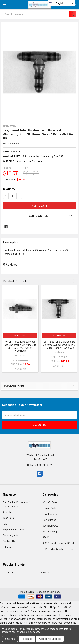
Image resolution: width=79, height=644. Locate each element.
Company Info (10, 535)
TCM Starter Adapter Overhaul (58, 549)
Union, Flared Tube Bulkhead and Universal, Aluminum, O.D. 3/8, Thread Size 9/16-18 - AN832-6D (20, 346)
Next (74, 281)
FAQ (5, 524)
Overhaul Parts (50, 525)
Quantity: (10, 189)
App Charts (9, 512)
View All (45, 572)
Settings (10, 639)
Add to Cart (20, 336)
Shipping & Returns (13, 529)
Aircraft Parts (50, 502)
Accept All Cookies (50, 639)
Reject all (27, 639)
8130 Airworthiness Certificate (59, 543)
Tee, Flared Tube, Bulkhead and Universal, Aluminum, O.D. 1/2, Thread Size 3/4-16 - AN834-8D (59, 345)
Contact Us (9, 541)
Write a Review (11, 143)
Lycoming (8, 572)
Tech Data (8, 518)
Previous (70, 281)
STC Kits (47, 537)
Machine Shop (50, 531)
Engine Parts (49, 508)
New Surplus (49, 520)
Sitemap (8, 547)
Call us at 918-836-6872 (39, 465)
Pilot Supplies (50, 514)
